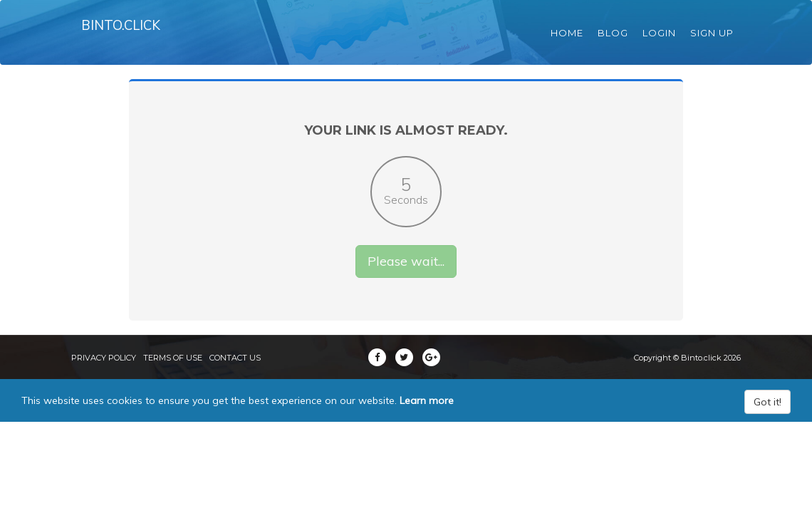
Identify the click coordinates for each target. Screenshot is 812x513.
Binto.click (126, 35)
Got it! (767, 423)
